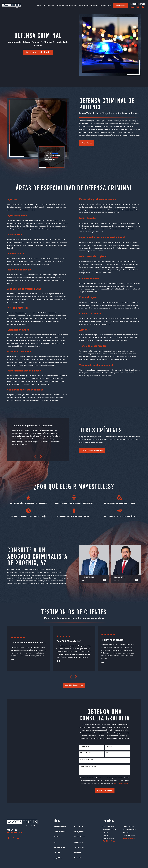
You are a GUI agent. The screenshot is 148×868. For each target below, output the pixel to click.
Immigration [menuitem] (94, 6)
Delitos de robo (15, 235)
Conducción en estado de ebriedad (25, 390)
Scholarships (79, 847)
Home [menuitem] (39, 6)
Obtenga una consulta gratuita (38, 52)
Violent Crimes (80, 837)
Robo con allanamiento (19, 270)
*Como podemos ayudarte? (88, 766)
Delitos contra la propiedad (93, 256)
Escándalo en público (18, 330)
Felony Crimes (79, 832)
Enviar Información (105, 791)
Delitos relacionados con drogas (24, 371)
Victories (78, 853)
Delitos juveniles (88, 218)
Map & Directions (109, 841)
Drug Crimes (79, 842)
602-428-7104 (138, 7)
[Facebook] (8, 838)
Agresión (12, 199)
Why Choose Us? (60, 826)
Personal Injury (59, 847)
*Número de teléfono (86, 753)
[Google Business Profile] (18, 838)
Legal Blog (58, 858)
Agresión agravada (17, 215)
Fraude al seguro (88, 297)
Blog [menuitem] (109, 6)
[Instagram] (13, 838)
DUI (55, 842)
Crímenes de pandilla (90, 314)
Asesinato (84, 330)
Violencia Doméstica (18, 308)
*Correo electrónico (112, 753)
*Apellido (109, 746)
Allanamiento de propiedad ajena (24, 289)
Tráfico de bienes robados (93, 346)
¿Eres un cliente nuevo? (87, 760)
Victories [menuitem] (103, 6)
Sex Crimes (58, 837)
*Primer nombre (85, 746)
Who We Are (79, 826)
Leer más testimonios (74, 685)
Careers (57, 853)
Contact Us (78, 858)
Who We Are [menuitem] (60, 6)
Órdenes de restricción (19, 352)
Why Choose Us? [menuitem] (48, 6)
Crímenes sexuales (89, 278)
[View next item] (41, 457)
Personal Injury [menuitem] (84, 6)
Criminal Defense (60, 832)
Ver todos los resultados (92, 450)
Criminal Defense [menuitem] (71, 6)
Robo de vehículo (16, 254)
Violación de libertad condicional (96, 365)
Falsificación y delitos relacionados (98, 199)
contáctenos (120, 6)
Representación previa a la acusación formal (102, 237)
